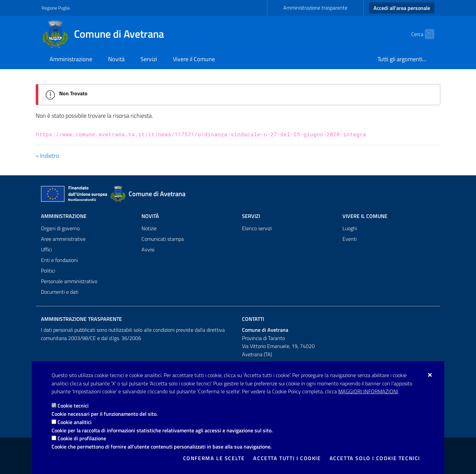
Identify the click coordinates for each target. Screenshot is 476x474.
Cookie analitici (75, 422)
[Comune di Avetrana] (107, 34)
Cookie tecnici (73, 406)
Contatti (253, 319)
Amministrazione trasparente (315, 8)
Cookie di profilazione (82, 438)
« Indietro (47, 156)
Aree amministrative (63, 239)
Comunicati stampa (163, 239)
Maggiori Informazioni (368, 391)
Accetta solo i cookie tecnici (375, 458)
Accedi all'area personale (402, 8)
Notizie (149, 228)
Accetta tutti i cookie (287, 458)
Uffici (46, 249)
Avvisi (148, 249)
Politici (48, 271)
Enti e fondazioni (59, 260)
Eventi (350, 239)
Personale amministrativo (69, 281)
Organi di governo (60, 228)
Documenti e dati (60, 292)
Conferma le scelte (214, 458)
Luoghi (350, 228)
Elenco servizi (257, 228)
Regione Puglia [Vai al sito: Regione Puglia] (56, 8)
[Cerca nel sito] (426, 34)
